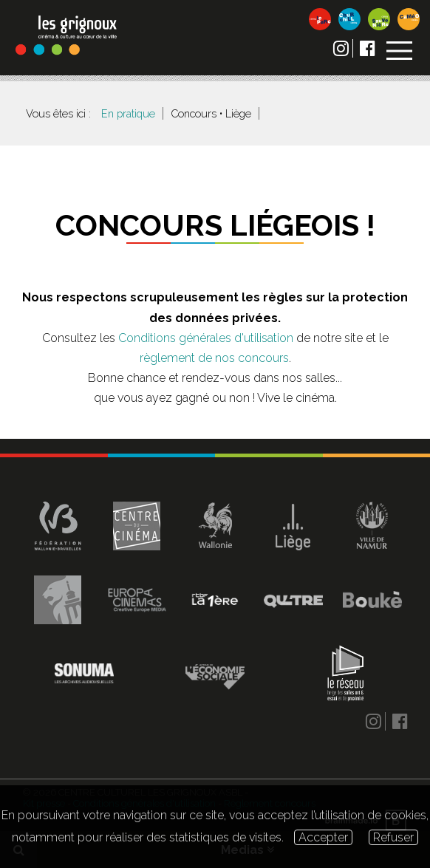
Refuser (393, 837)
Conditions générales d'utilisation (206, 338)
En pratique (128, 113)
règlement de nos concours (214, 358)
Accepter (323, 837)
